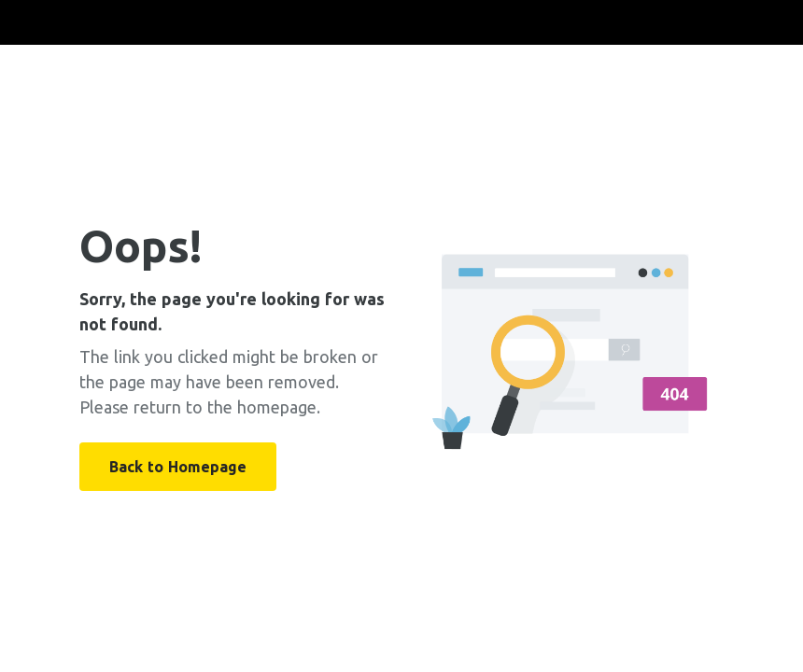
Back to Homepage (178, 467)
